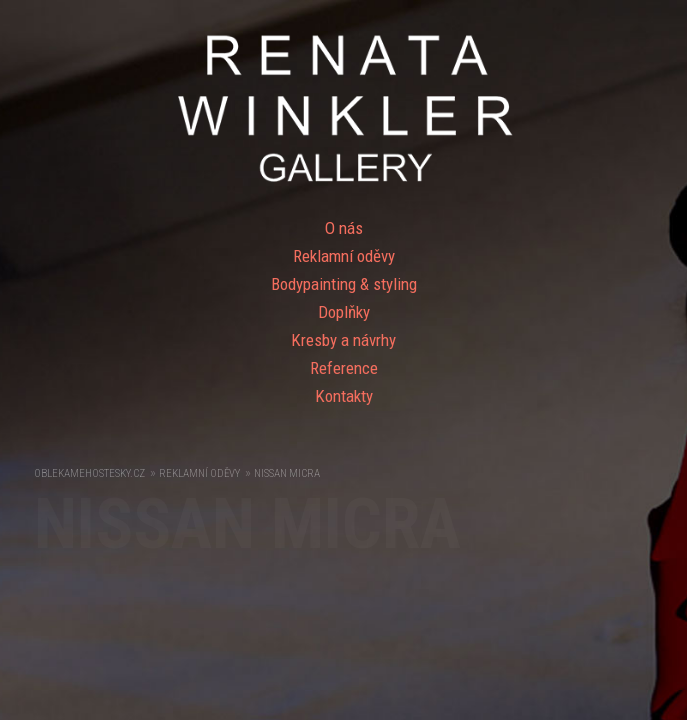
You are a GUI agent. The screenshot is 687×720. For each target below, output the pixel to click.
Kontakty (344, 396)
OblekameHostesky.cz (89, 473)
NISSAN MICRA (287, 473)
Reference (344, 368)
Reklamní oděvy (344, 256)
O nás (344, 228)
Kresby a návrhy (343, 340)
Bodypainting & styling (344, 284)
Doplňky (344, 312)
